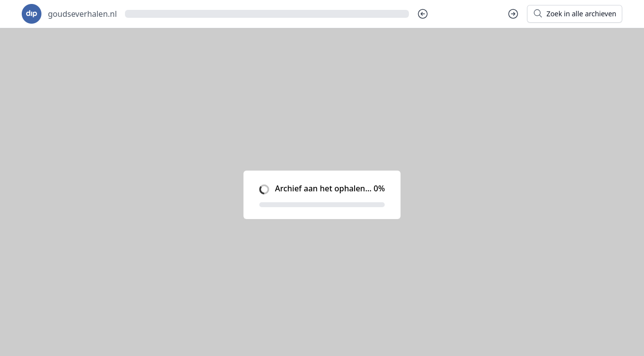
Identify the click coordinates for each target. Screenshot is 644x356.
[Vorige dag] (423, 14)
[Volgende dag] (513, 14)
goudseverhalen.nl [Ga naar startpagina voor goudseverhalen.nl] (82, 14)
